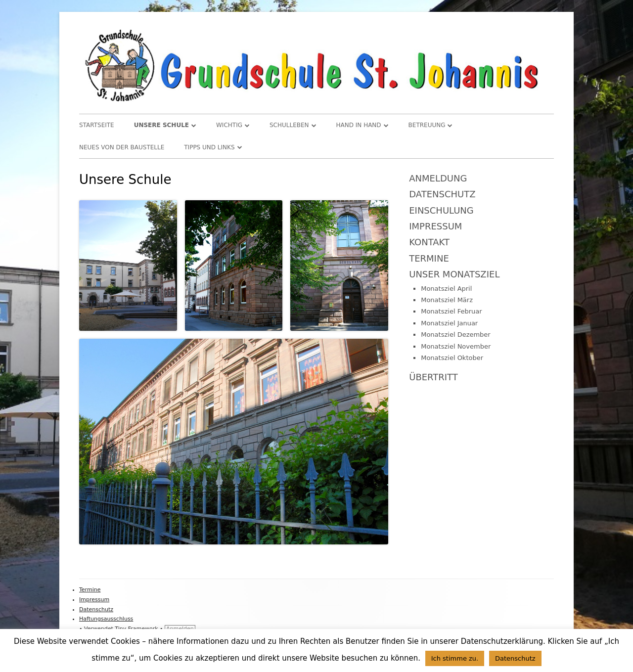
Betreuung (427, 125)
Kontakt (429, 242)
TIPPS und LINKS (209, 147)
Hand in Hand (359, 125)
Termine (429, 258)
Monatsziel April (446, 289)
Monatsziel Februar (451, 311)
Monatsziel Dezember (456, 335)
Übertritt (433, 377)
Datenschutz (442, 194)
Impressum (435, 226)
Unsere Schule (161, 125)
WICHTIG (229, 125)
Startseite (97, 125)
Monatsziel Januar (449, 323)
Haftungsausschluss (106, 619)
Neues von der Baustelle (122, 147)
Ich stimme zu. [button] (455, 658)
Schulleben (289, 125)
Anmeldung (438, 178)
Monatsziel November (456, 346)
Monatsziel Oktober (452, 358)
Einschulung (441, 210)
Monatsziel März (447, 300)
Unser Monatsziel (454, 274)
